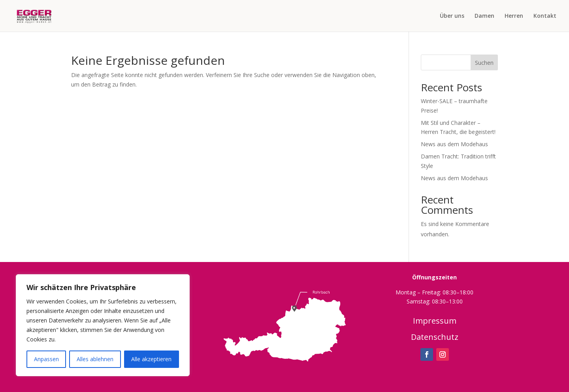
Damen (484, 16)
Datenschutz (435, 337)
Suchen (484, 63)
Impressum (435, 321)
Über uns (452, 16)
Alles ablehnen (95, 359)
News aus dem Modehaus (454, 144)
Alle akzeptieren (151, 359)
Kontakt (545, 16)
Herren (514, 16)
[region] (103, 325)
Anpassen (46, 359)
